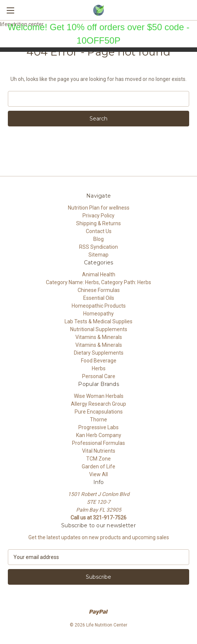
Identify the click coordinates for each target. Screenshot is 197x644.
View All (98, 474)
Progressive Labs (98, 427)
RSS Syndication (98, 247)
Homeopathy (98, 314)
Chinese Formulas (99, 290)
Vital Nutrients (99, 451)
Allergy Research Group (98, 404)
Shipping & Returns (98, 223)
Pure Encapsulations (99, 412)
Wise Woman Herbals (99, 396)
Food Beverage (99, 361)
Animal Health (99, 274)
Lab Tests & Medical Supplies (98, 321)
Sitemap (98, 255)
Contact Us (99, 231)
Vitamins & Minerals (99, 337)
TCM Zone (98, 459)
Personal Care (99, 376)
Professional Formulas (98, 443)
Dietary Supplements (99, 353)
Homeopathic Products (99, 306)
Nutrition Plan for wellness (99, 208)
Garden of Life (98, 466)
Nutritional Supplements (99, 329)
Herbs (99, 368)
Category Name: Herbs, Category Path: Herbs (98, 282)
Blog (98, 239)
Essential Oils (99, 298)
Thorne (98, 420)
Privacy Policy (98, 216)
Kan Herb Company (99, 435)
